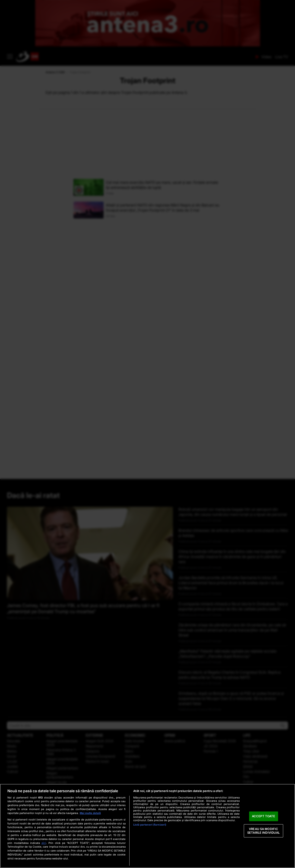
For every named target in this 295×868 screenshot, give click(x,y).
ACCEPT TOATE (264, 816)
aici (44, 843)
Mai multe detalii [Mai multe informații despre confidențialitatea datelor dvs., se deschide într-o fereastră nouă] (90, 813)
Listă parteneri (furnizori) (150, 825)
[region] (147, 826)
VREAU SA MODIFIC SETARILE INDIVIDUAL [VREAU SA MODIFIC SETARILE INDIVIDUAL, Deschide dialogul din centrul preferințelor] (263, 831)
